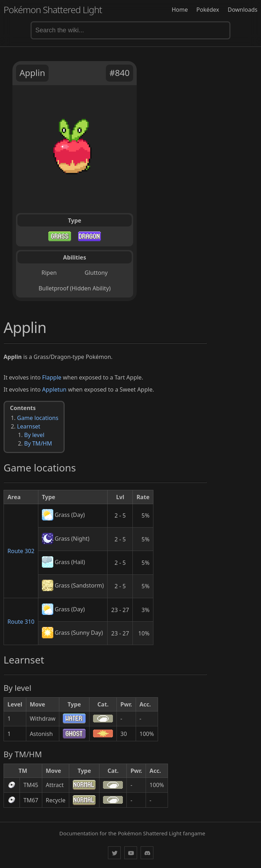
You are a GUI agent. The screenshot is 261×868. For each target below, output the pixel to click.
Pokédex (208, 10)
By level (34, 435)
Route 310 (21, 622)
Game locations (38, 418)
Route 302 (21, 551)
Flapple (52, 377)
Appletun (55, 389)
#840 (119, 73)
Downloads (243, 10)
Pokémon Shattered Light (53, 10)
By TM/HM (38, 443)
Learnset (29, 426)
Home (180, 10)
